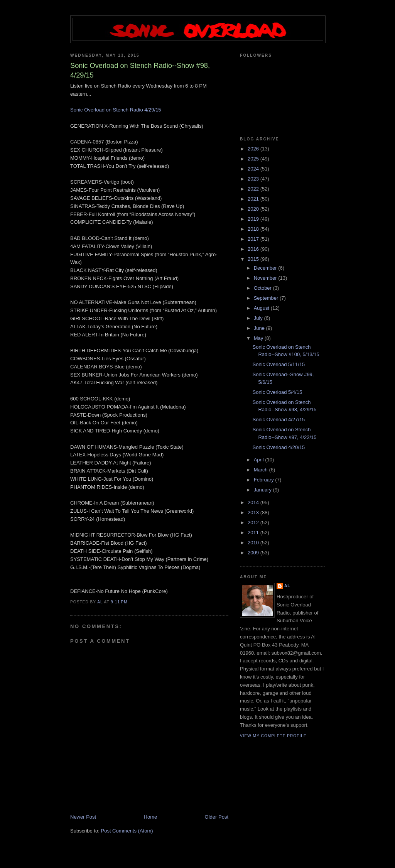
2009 (254, 553)
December (266, 268)
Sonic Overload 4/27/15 (279, 420)
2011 (254, 533)
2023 (254, 179)
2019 (254, 219)
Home (151, 817)
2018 (254, 229)
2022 (254, 189)
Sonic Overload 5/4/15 (277, 392)
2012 (254, 523)
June (260, 328)
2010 (254, 543)
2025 (254, 159)
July (259, 318)
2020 (254, 209)
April (260, 460)
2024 (254, 169)
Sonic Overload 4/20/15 (279, 447)
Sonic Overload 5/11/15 (279, 364)
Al (287, 586)
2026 (254, 149)
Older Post (217, 817)
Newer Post (83, 817)
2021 (254, 199)
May (259, 338)
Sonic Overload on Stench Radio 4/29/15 (116, 110)
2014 (254, 502)
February (265, 480)
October (263, 288)
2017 (254, 239)
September (267, 298)
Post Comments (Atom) (127, 831)
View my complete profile (273, 736)
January (263, 490)
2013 (254, 513)
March (262, 470)
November (266, 278)
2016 (254, 249)
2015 (254, 259)
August (262, 308)
